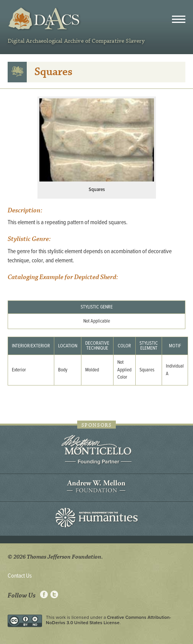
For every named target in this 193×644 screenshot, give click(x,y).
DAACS (45, 19)
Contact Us (20, 576)
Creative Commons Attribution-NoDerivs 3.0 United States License (109, 620)
